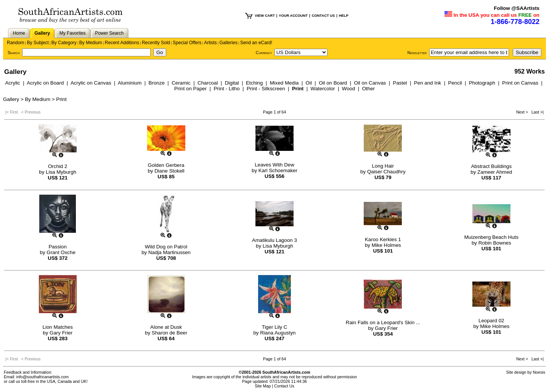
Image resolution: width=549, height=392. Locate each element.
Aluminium (130, 83)
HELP (344, 16)
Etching (254, 83)
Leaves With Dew (274, 165)
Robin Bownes (495, 243)
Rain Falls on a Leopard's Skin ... (383, 322)
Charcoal (208, 83)
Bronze (157, 83)
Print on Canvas (520, 83)
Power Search (109, 33)
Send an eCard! (256, 43)
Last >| (536, 112)
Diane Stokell (169, 171)
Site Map (263, 386)
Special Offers (187, 43)
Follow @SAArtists (517, 8)
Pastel (400, 83)
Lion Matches (58, 327)
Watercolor (323, 89)
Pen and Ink (428, 83)
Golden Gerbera (166, 165)
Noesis (539, 372)
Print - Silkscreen (266, 89)
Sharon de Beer (169, 333)
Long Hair (383, 166)
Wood (349, 89)
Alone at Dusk (166, 327)
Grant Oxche (61, 252)
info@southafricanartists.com (43, 377)
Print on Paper (190, 89)
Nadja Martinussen (169, 252)
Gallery (42, 33)
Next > (523, 112)
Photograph (482, 83)
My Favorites (73, 33)
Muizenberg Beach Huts (491, 237)
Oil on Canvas (370, 83)
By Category (64, 43)
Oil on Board (333, 83)
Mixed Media (284, 83)
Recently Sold (156, 43)
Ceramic (181, 83)
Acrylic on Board (45, 83)
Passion (57, 247)
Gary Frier (61, 333)
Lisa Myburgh (61, 172)
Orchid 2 (58, 166)
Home (19, 33)
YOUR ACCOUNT (293, 16)
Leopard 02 (491, 321)
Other (368, 89)
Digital (232, 83)
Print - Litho (226, 89)
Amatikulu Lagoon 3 (274, 240)
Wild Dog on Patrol (166, 247)
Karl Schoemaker (278, 170)
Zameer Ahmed (495, 172)
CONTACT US (323, 16)
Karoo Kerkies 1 (383, 239)
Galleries (229, 43)
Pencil (455, 83)
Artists (210, 43)
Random (15, 43)
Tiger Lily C (275, 327)
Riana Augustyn (278, 333)
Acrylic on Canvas (91, 83)
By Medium (91, 43)
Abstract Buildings (491, 166)
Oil (309, 83)
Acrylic (13, 83)
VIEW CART (265, 16)
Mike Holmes (386, 245)
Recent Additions (122, 43)
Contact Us (284, 386)
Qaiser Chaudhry (386, 172)
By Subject (38, 43)
